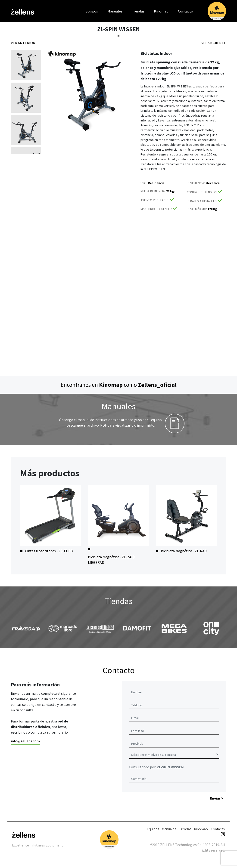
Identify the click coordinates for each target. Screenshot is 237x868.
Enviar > (217, 798)
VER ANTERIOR (23, 43)
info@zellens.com (25, 741)
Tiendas (138, 11)
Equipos (92, 11)
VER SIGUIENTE (214, 43)
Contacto (186, 11)
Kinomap (161, 11)
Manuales (115, 11)
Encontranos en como (119, 385)
